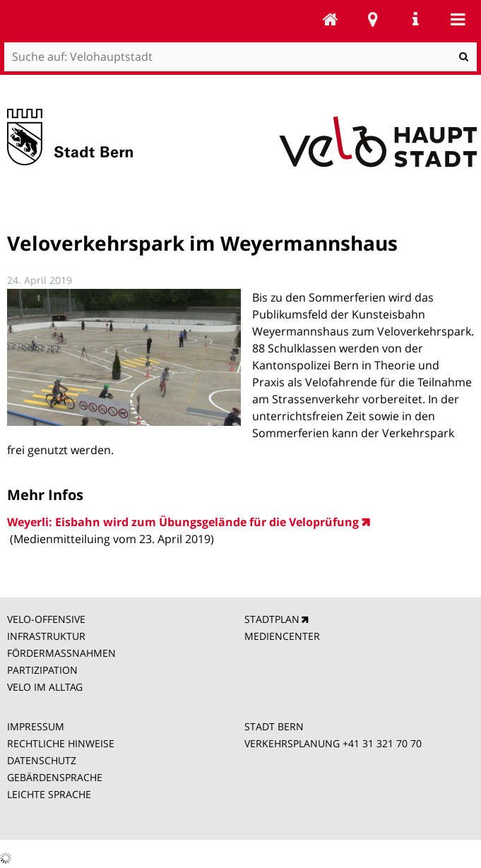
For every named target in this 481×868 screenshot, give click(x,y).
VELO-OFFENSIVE (46, 619)
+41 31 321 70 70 (382, 743)
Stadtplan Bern (373, 19)
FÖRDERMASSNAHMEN (61, 653)
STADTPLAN (272, 619)
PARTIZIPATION (42, 670)
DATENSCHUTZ (42, 760)
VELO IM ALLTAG (45, 687)
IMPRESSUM (36, 726)
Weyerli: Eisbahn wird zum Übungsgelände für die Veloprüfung (183, 522)
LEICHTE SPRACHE (49, 794)
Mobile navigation (458, 19)
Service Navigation (415, 19)
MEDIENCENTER (282, 636)
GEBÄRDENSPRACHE (55, 777)
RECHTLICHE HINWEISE (61, 743)
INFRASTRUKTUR (46, 636)
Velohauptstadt (331, 19)
